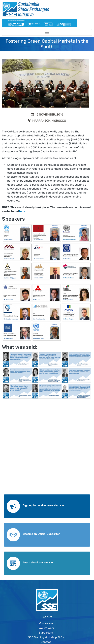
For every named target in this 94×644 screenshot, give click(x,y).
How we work (46, 628)
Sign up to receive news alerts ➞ (44, 505)
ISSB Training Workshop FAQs (46, 637)
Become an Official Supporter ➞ (43, 534)
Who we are (46, 623)
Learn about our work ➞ (38, 562)
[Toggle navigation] (47, 32)
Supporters (46, 633)
